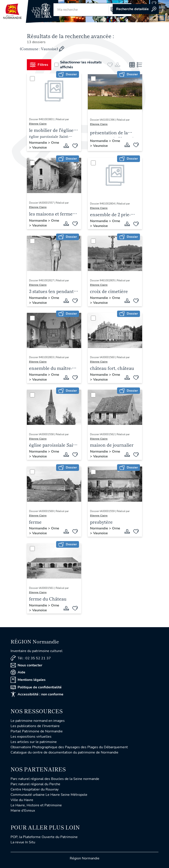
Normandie (39, 143)
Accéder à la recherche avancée (136, 9)
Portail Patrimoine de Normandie (37, 731)
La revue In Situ (23, 842)
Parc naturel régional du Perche (35, 784)
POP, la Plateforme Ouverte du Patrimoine (44, 837)
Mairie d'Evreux (23, 811)
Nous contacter (26, 665)
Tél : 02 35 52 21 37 (31, 658)
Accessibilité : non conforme (37, 694)
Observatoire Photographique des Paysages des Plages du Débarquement (69, 747)
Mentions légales (28, 680)
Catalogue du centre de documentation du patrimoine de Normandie (64, 752)
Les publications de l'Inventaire (35, 726)
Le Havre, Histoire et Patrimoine (36, 805)
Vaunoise (39, 147)
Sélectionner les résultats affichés (78, 65)
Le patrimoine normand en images (38, 721)
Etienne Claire (38, 124)
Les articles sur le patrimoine (34, 742)
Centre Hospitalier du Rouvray (35, 789)
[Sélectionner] (32, 79)
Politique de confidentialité (36, 687)
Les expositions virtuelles (31, 737)
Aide (18, 672)
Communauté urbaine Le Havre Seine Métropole (49, 795)
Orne (55, 143)
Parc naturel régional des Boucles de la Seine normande (55, 779)
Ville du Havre (22, 800)
